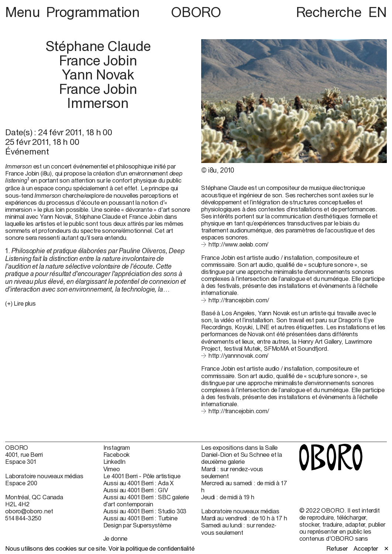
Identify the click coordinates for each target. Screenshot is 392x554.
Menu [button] (24, 12)
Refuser (337, 548)
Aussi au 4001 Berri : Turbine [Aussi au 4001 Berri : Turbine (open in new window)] (140, 518)
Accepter (366, 548)
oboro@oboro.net (29, 511)
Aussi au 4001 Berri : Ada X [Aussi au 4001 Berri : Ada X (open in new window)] (139, 483)
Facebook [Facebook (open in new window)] (117, 454)
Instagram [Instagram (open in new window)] (117, 447)
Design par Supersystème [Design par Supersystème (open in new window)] (137, 525)
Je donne (116, 538)
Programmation (93, 12)
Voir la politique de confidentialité (151, 548)
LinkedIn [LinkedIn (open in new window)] (115, 461)
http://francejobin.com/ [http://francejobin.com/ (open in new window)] (239, 300)
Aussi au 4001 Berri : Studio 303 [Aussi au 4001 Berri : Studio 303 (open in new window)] (145, 511)
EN (378, 12)
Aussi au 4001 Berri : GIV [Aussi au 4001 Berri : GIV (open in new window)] (136, 490)
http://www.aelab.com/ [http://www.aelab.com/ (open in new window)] (239, 244)
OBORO (196, 12)
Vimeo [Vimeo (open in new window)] (112, 469)
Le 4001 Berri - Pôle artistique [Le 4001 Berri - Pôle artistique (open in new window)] (142, 476)
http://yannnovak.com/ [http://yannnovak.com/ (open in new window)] (239, 355)
